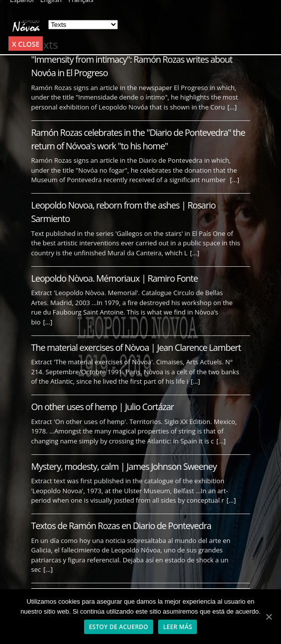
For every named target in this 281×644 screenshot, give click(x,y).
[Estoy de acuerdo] (269, 617)
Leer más (178, 627)
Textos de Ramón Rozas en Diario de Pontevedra (121, 526)
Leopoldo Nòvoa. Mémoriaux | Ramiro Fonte (115, 278)
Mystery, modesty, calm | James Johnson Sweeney (124, 466)
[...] (232, 107)
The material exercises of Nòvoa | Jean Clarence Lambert (136, 347)
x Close (26, 44)
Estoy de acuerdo (119, 627)
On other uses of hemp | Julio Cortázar (103, 407)
